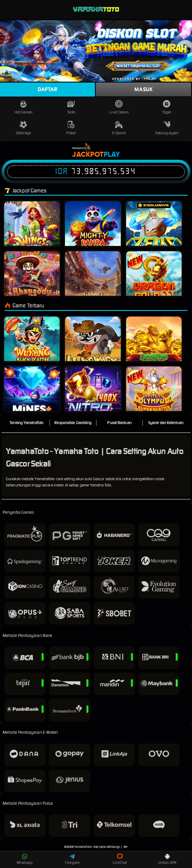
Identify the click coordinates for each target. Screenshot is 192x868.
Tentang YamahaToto (26, 423)
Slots (71, 107)
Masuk (143, 89)
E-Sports (119, 128)
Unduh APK (167, 859)
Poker (71, 128)
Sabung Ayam (167, 128)
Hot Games (23, 107)
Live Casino (119, 107)
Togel (167, 107)
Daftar (47, 89)
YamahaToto (83, 847)
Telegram (72, 859)
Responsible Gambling (73, 423)
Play (112, 155)
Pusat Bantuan (119, 423)
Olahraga (24, 128)
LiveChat (120, 859)
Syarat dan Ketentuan (166, 423)
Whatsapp (25, 859)
